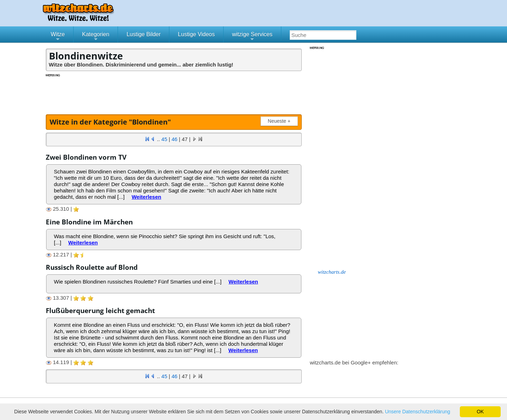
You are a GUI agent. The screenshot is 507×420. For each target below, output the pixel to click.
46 (174, 139)
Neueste (281, 121)
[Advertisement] (174, 93)
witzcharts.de (332, 272)
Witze (58, 37)
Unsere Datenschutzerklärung (417, 412)
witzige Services (252, 37)
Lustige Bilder (143, 34)
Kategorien (96, 37)
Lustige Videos (196, 34)
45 (164, 139)
